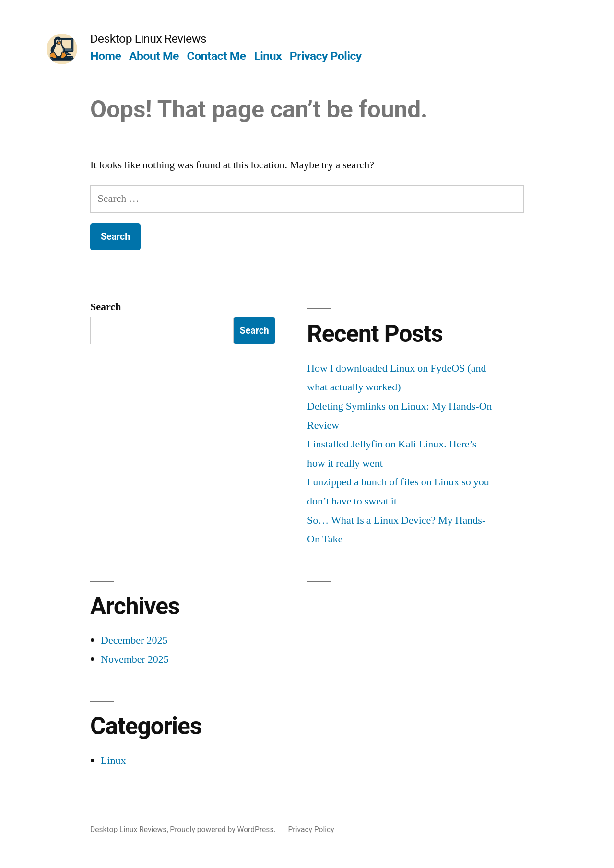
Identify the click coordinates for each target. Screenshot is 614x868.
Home (106, 56)
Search (106, 307)
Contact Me (217, 56)
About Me (154, 56)
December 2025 (134, 640)
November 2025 (135, 659)
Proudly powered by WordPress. (224, 829)
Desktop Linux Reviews (148, 39)
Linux (268, 56)
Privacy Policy (326, 56)
